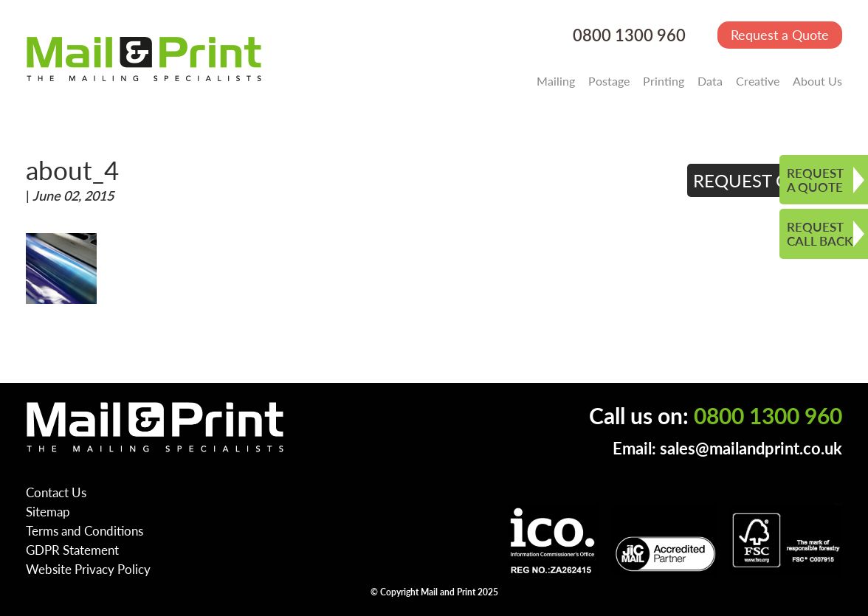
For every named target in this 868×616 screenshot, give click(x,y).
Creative (758, 81)
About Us (817, 81)
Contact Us (56, 492)
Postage (609, 81)
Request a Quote (780, 34)
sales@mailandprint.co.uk (751, 448)
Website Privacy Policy (88, 569)
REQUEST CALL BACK (820, 233)
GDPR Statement (72, 550)
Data (710, 81)
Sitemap (48, 511)
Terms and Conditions (85, 530)
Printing (664, 81)
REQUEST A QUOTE (815, 180)
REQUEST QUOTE (765, 180)
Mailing (556, 81)
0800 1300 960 (629, 35)
